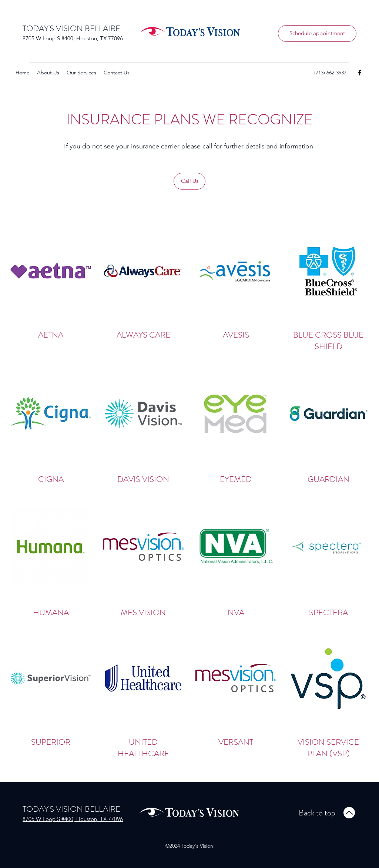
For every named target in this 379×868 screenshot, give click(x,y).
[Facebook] (360, 73)
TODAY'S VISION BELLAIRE (71, 28)
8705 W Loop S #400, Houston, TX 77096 (73, 38)
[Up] (349, 813)
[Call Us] (189, 181)
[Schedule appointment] (317, 33)
